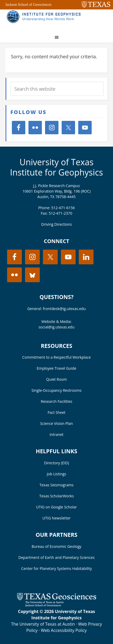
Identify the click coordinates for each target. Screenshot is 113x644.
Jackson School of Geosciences (28, 5)
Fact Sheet (57, 412)
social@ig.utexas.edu (57, 327)
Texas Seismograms (57, 485)
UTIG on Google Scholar (57, 507)
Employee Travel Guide (56, 368)
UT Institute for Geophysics (45, 20)
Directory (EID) (56, 463)
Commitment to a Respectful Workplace (56, 357)
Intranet (57, 434)
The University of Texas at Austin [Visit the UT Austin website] (43, 624)
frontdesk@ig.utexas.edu (64, 309)
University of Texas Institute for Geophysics (57, 167)
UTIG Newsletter (57, 518)
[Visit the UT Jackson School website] (57, 605)
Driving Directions (57, 224)
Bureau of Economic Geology (57, 546)
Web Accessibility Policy (64, 630)
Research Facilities (57, 401)
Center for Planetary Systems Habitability (56, 568)
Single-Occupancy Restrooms (57, 390)
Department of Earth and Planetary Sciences (57, 557)
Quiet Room (56, 379)
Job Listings (57, 474)
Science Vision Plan (56, 423)
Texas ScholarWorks (57, 496)
